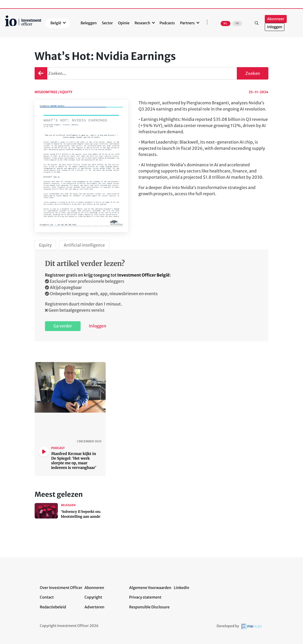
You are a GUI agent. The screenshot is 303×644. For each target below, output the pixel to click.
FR (237, 23)
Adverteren (94, 607)
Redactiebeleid (53, 607)
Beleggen (89, 23)
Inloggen (275, 27)
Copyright (93, 597)
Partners (187, 23)
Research (142, 23)
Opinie (124, 23)
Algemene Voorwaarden (150, 588)
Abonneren (94, 588)
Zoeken (257, 23)
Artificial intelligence (84, 245)
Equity (45, 245)
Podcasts (167, 23)
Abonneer (276, 19)
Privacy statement (145, 597)
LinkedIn (182, 588)
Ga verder (63, 326)
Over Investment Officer (61, 588)
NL (226, 23)
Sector (107, 23)
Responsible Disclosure (149, 607)
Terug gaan (40, 73)
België (56, 23)
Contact (47, 597)
